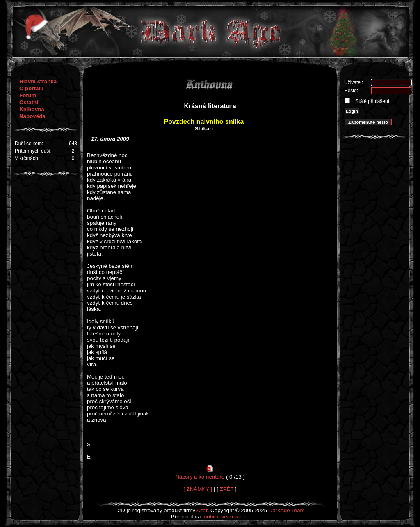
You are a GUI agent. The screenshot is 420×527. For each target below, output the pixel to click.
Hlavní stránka (38, 81)
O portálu (31, 88)
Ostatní (29, 102)
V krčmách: (27, 158)
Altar (202, 510)
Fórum (28, 95)
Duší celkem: (29, 144)
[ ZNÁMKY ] (198, 489)
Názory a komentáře (200, 477)
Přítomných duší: (33, 151)
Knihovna (32, 109)
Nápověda (32, 116)
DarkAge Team (287, 510)
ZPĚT (227, 489)
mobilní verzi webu (225, 517)
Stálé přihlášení (372, 101)
